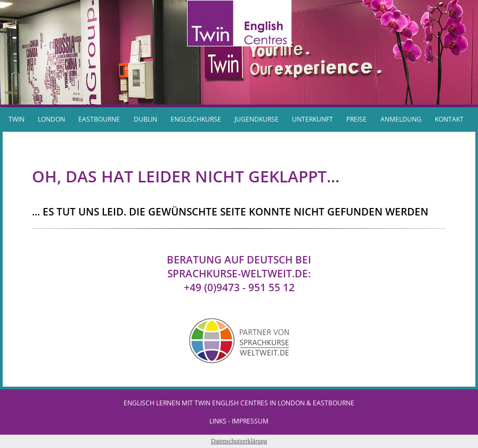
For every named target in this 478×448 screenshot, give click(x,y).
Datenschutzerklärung (239, 441)
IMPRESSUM (250, 421)
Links (218, 421)
